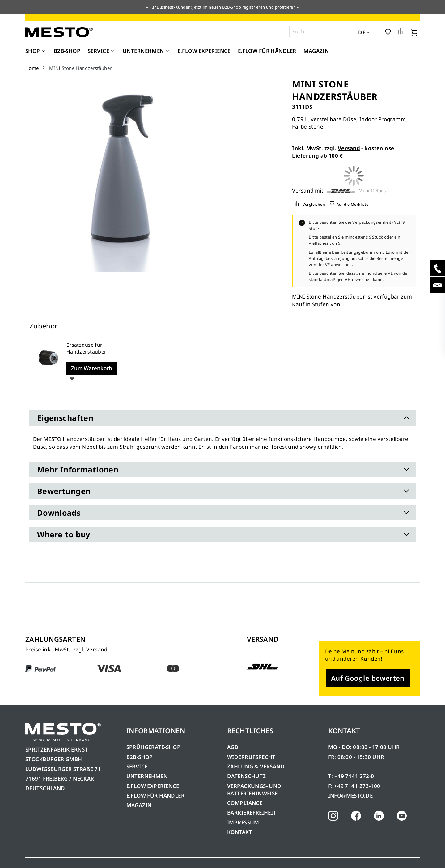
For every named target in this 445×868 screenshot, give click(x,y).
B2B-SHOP (140, 757)
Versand (349, 148)
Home (32, 68)
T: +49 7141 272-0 (351, 776)
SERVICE (137, 766)
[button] (377, 32)
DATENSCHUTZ (247, 776)
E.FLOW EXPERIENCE (153, 786)
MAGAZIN (139, 805)
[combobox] (319, 31)
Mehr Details (372, 191)
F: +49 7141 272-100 (354, 786)
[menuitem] (36, 51)
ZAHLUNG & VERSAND (256, 766)
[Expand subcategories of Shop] (43, 51)
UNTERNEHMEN (147, 776)
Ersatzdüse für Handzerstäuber (87, 348)
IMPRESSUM (243, 822)
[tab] (222, 418)
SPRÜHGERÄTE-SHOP (154, 747)
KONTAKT (240, 832)
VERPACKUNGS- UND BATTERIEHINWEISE (254, 790)
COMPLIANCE (245, 803)
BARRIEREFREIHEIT (252, 813)
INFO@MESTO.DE (350, 796)
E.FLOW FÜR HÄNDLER (156, 796)
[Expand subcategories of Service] (112, 51)
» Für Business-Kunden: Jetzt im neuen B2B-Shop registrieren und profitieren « (222, 7)
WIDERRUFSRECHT (251, 757)
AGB (233, 747)
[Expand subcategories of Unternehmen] (167, 51)
